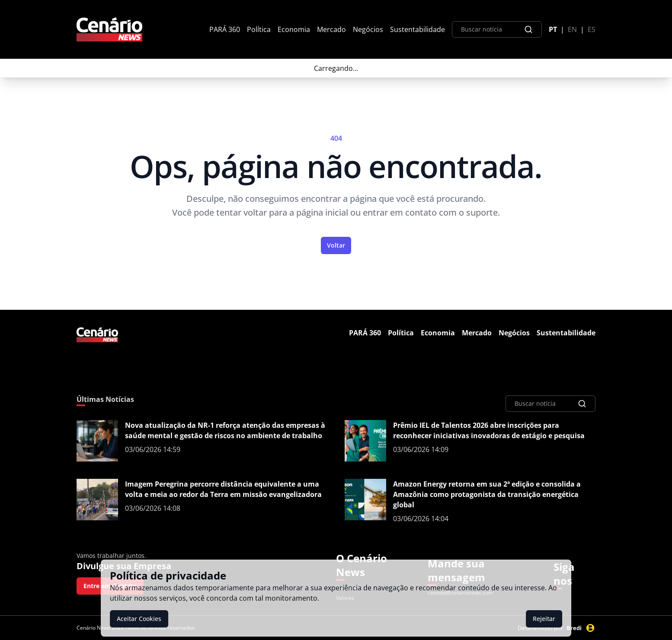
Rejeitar (544, 619)
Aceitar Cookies (139, 619)
